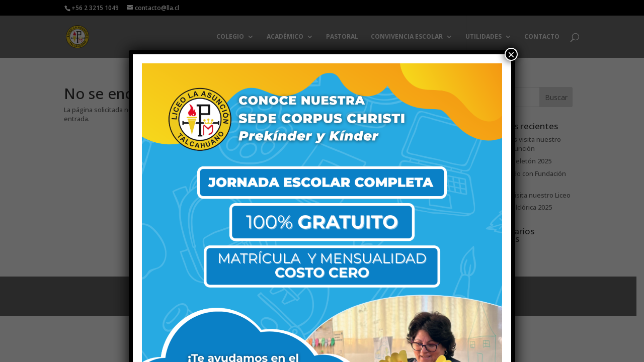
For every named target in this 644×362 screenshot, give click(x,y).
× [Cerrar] (511, 54)
